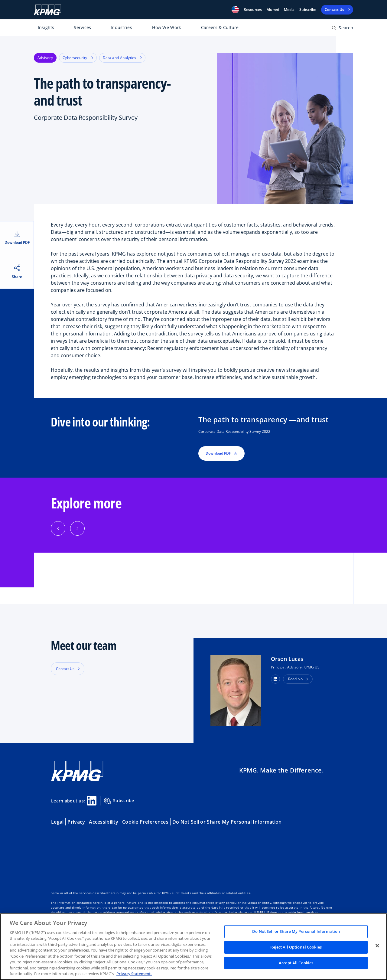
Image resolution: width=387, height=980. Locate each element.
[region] (193, 947)
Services (82, 27)
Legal (57, 822)
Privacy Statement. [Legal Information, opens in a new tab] (134, 974)
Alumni (273, 10)
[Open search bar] (342, 29)
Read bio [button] (295, 679)
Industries (121, 27)
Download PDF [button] (221, 453)
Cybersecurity (78, 58)
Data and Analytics (122, 58)
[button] (235, 10)
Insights (46, 27)
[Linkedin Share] (92, 801)
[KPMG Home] (47, 10)
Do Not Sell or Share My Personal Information (227, 822)
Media (289, 10)
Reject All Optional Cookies (296, 947)
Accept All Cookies (296, 963)
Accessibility (104, 822)
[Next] (77, 528)
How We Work (166, 27)
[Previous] (58, 528)
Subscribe (308, 10)
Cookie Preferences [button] (145, 822)
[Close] (377, 946)
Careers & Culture (220, 27)
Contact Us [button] (65, 669)
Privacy (76, 822)
